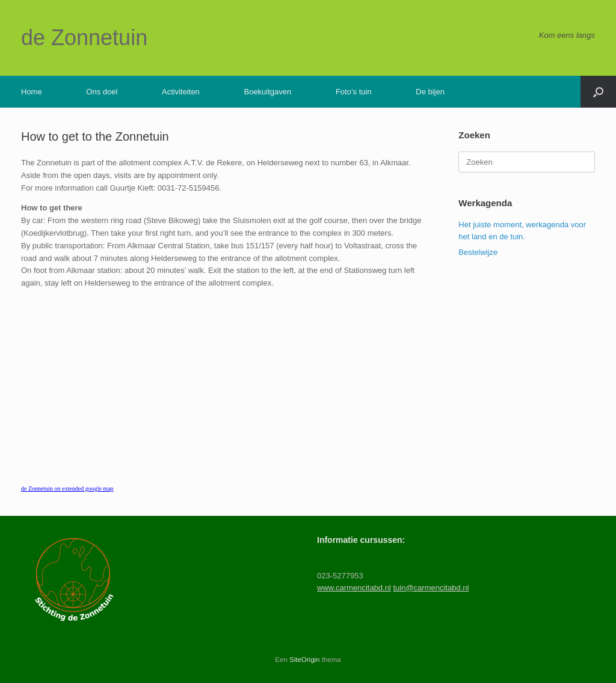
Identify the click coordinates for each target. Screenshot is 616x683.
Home (32, 92)
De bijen (430, 92)
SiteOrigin (305, 660)
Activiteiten (181, 92)
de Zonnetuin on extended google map (67, 489)
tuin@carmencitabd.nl (431, 588)
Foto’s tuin (354, 92)
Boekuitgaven (267, 92)
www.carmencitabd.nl (354, 588)
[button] (598, 92)
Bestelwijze (478, 252)
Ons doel (102, 92)
